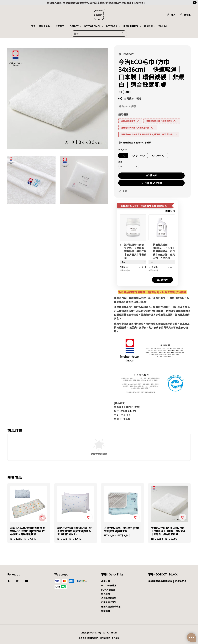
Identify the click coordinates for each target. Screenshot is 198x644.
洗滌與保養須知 (109, 598)
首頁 (33, 26)
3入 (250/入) (158, 156)
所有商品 (60, 26)
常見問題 (148, 26)
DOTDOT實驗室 (109, 585)
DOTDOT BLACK (92, 26)
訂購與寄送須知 (109, 602)
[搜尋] (122, 33)
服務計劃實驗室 (131, 26)
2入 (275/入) (138, 156)
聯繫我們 (105, 611)
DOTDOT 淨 (112, 26)
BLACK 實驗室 (108, 590)
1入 (123, 156)
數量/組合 (123, 149)
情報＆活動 (44, 26)
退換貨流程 (105, 638)
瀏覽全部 (170, 211)
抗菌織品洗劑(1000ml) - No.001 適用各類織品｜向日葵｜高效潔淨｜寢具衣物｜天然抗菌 (162, 251)
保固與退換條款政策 (111, 607)
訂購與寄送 (93, 638)
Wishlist (163, 26)
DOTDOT (74, 26)
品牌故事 (105, 581)
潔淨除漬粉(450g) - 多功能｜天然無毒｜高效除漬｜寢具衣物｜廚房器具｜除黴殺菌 (133, 251)
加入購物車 (151, 175)
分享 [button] (123, 191)
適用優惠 (123, 114)
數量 (120, 162)
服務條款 (82, 638)
